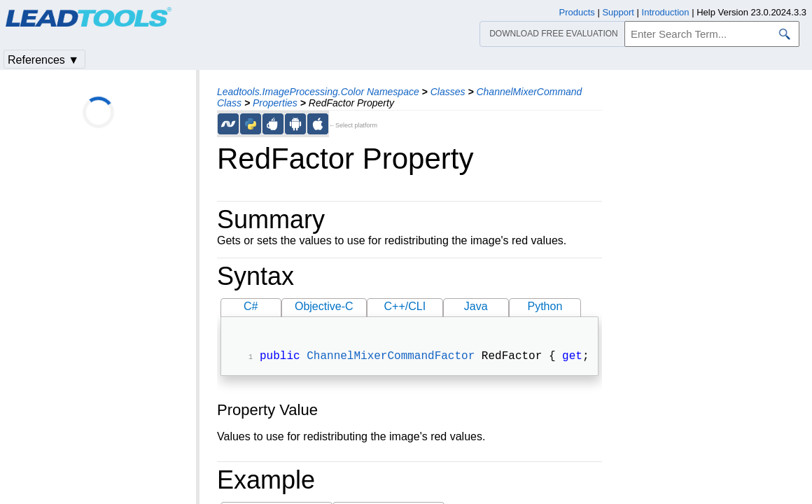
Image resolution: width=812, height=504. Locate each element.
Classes (448, 92)
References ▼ (43, 60)
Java (476, 306)
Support (618, 12)
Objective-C (324, 306)
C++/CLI (405, 306)
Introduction (666, 12)
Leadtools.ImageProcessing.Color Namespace (318, 92)
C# (251, 306)
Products (577, 12)
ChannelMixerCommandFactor (391, 358)
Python (545, 306)
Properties (275, 103)
